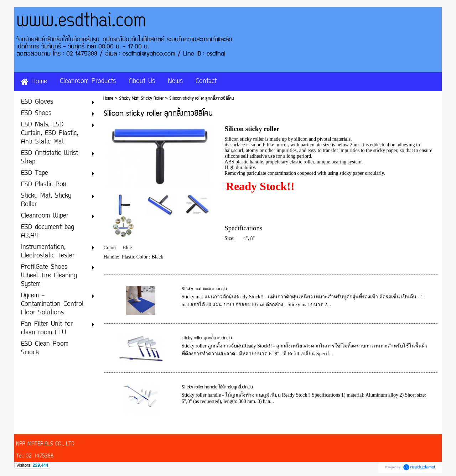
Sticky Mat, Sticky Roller (141, 98)
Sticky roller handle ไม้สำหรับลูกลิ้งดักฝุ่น (217, 387)
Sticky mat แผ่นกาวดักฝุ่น (204, 289)
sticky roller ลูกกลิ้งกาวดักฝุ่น (207, 338)
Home (108, 98)
